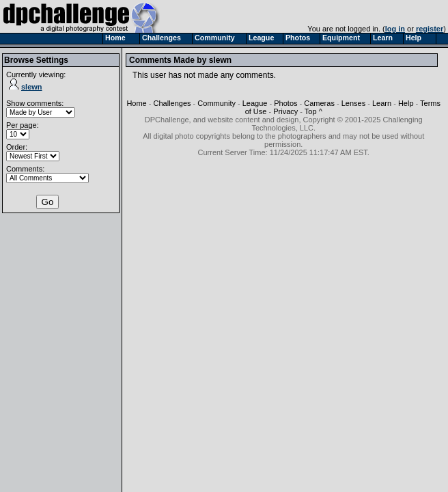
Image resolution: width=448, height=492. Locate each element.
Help (406, 103)
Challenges (172, 103)
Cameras (319, 103)
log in (395, 29)
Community (216, 103)
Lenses (353, 103)
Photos (285, 103)
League (255, 103)
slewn (26, 87)
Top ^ (313, 111)
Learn (382, 103)
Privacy (285, 111)
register (430, 29)
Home (136, 103)
